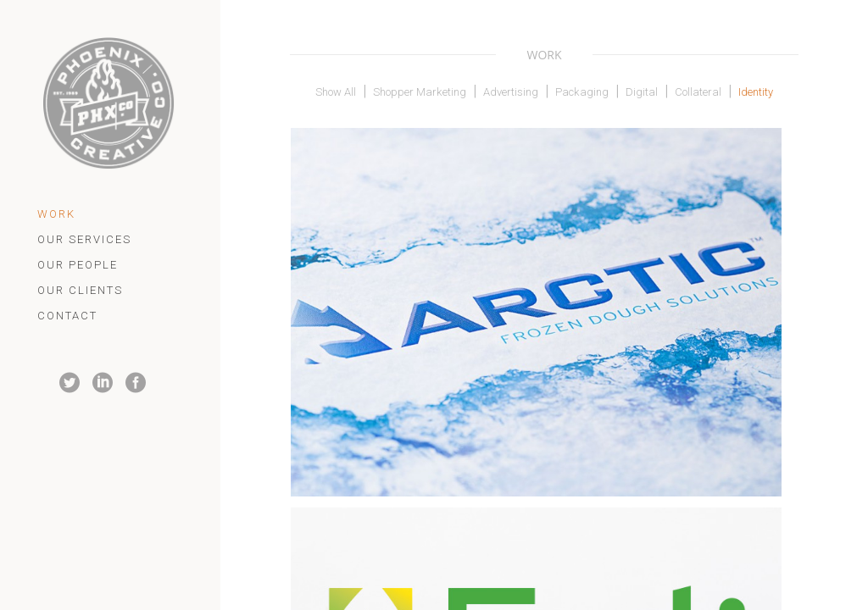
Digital (642, 92)
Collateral (698, 92)
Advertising (511, 92)
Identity (756, 92)
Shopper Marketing (420, 92)
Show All (336, 92)
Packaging (582, 92)
